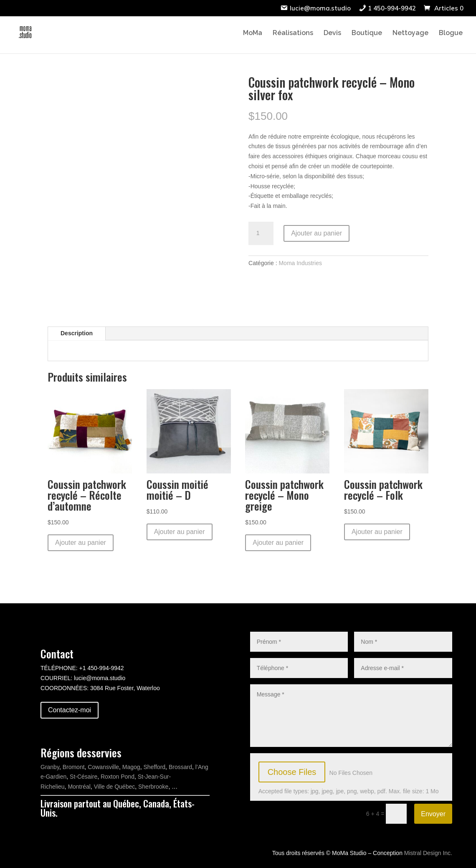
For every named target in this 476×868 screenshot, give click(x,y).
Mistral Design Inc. (428, 853)
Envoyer (433, 814)
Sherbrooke (153, 787)
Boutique (367, 33)
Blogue (451, 33)
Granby (50, 767)
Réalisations (293, 33)
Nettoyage (410, 33)
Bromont (74, 767)
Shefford (154, 767)
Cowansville (103, 767)
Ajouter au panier (316, 233)
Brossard (180, 767)
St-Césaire (84, 777)
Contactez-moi (70, 710)
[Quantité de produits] (261, 233)
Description (77, 333)
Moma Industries (300, 263)
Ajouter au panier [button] (81, 543)
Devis (332, 33)
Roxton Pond (118, 777)
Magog (131, 767)
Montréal (79, 787)
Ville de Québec (115, 787)
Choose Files (292, 772)
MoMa (253, 33)
